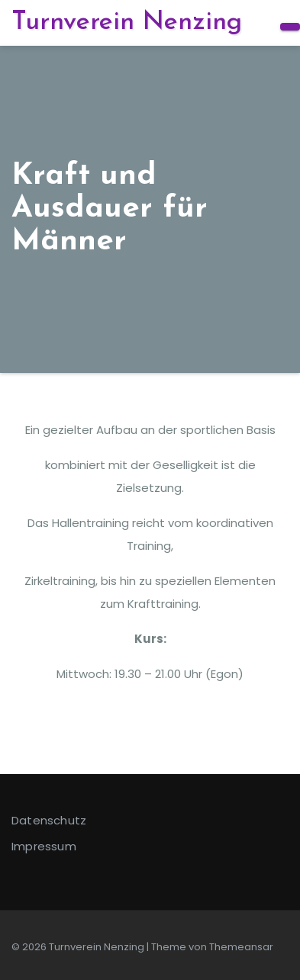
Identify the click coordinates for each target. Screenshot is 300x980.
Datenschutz (49, 820)
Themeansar (241, 947)
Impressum (44, 846)
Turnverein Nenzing (127, 22)
